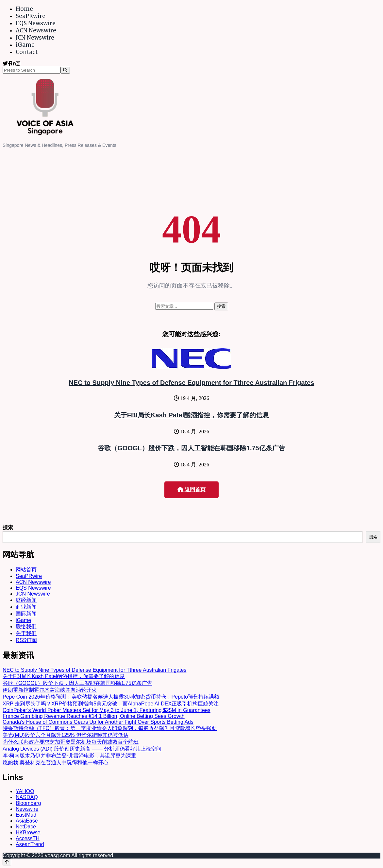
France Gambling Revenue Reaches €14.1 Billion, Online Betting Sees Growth (94, 716)
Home (24, 9)
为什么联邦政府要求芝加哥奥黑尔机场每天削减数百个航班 (71, 742)
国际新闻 (26, 614)
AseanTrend (30, 844)
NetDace (26, 827)
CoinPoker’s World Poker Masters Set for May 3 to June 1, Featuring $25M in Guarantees (107, 710)
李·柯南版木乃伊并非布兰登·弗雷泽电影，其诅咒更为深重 (69, 756)
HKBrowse (28, 833)
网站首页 (26, 570)
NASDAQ (27, 797)
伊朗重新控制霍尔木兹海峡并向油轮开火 (50, 690)
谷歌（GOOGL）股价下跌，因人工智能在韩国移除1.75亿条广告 (191, 448)
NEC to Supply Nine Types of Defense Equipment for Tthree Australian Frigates (191, 383)
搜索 (8, 527)
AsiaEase (27, 821)
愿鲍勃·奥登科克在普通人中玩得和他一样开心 (56, 763)
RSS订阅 (26, 640)
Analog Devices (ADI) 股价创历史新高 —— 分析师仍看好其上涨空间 (82, 749)
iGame (25, 45)
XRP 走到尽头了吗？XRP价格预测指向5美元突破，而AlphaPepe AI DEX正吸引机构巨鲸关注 (111, 704)
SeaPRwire (31, 16)
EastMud (26, 815)
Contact (27, 52)
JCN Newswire (35, 38)
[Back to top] (7, 862)
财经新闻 (26, 600)
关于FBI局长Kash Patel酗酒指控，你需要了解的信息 (191, 415)
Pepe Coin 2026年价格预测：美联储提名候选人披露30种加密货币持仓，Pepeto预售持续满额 (111, 697)
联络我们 (26, 626)
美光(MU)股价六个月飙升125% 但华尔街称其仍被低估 (66, 735)
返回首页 (191, 489)
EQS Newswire (36, 23)
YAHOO (25, 791)
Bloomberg (28, 803)
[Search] (65, 70)
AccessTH (28, 838)
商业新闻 (26, 607)
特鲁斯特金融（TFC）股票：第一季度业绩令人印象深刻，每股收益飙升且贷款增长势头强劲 (110, 728)
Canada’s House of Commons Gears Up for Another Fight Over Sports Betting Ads (98, 722)
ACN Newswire (36, 30)
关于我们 (26, 633)
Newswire (27, 809)
